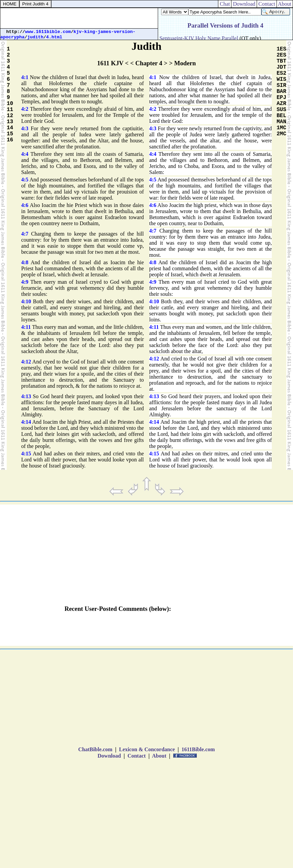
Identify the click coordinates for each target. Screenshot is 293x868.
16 (10, 140)
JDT (281, 67)
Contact (267, 4)
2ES (281, 55)
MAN (281, 122)
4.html (54, 37)
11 (10, 110)
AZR (281, 104)
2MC (281, 134)
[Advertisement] (79, 18)
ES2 (281, 73)
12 (10, 116)
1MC (281, 128)
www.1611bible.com (48, 32)
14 (10, 128)
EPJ (281, 98)
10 (10, 104)
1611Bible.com (198, 749)
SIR (281, 85)
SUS (281, 110)
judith (35, 37)
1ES (281, 49)
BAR (281, 92)
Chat (225, 4)
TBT (281, 61)
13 (10, 122)
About (285, 4)
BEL (281, 116)
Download (244, 4)
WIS (281, 79)
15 (10, 134)
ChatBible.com (95, 749)
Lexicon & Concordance (147, 749)
